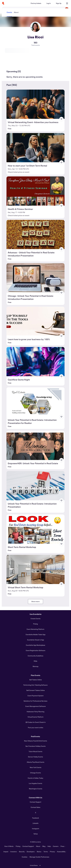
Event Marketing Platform (35, 629)
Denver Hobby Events (35, 757)
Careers (56, 846)
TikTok (36, 834)
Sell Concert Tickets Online (36, 690)
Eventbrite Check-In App (36, 640)
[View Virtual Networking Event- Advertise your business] (35, 104)
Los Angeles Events (35, 783)
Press (62, 846)
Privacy (52, 852)
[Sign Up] (59, 3)
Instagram (36, 829)
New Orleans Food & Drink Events (36, 741)
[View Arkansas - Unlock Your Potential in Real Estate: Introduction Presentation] (35, 234)
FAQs (35, 661)
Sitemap (35, 666)
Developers (31, 852)
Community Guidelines (35, 656)
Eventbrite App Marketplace (36, 645)
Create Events (35, 619)
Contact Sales (35, 807)
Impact (6, 852)
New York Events (36, 767)
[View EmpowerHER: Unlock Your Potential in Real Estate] (35, 445)
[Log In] (49, 3)
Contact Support (35, 802)
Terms (46, 852)
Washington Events (36, 789)
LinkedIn (36, 823)
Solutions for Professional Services (35, 701)
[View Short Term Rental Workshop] (35, 529)
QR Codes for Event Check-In (36, 722)
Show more (35, 601)
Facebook (36, 818)
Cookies (25, 857)
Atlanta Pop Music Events (36, 762)
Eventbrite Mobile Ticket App (36, 634)
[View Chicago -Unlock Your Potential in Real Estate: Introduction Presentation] (35, 278)
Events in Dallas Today (35, 778)
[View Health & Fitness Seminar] (35, 191)
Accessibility (61, 852)
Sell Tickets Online (36, 680)
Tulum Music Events (35, 751)
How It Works (9, 846)
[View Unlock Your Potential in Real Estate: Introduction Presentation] (35, 486)
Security (22, 852)
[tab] (10, 63)
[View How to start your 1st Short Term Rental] (35, 148)
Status (39, 852)
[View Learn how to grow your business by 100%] (35, 321)
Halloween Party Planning (35, 712)
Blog (44, 846)
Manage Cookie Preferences (39, 857)
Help (49, 846)
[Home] (3, 3)
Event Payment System (36, 696)
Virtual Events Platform (35, 717)
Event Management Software (36, 706)
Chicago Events (35, 773)
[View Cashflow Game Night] (35, 362)
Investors (14, 852)
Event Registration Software (36, 650)
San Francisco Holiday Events (36, 746)
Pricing (35, 624)
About (38, 846)
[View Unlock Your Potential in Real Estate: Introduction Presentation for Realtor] (35, 402)
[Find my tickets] (36, 3)
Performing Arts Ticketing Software (35, 685)
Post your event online (36, 728)
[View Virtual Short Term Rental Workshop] (35, 569)
